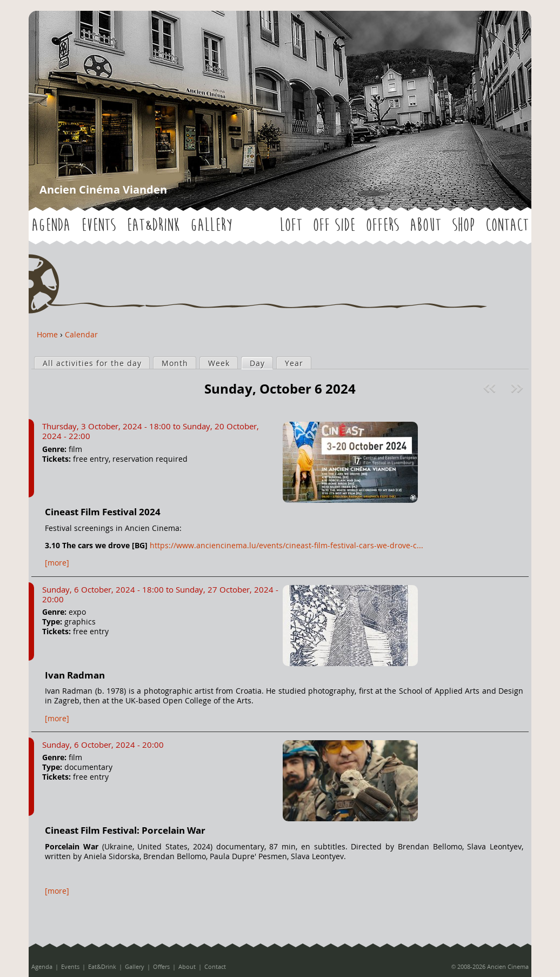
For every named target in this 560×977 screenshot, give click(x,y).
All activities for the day (92, 363)
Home (47, 334)
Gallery (211, 226)
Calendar (81, 334)
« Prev (491, 388)
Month (175, 363)
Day (261, 363)
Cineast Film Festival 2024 (103, 512)
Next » (518, 388)
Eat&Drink (153, 226)
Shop (463, 226)
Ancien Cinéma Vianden (103, 190)
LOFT (291, 226)
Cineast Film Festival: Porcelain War (125, 830)
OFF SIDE (334, 226)
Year (294, 363)
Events (98, 226)
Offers (382, 226)
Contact (507, 226)
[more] (57, 563)
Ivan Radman (75, 675)
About (425, 226)
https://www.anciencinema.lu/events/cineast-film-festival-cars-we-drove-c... (286, 545)
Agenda (51, 226)
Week (219, 363)
